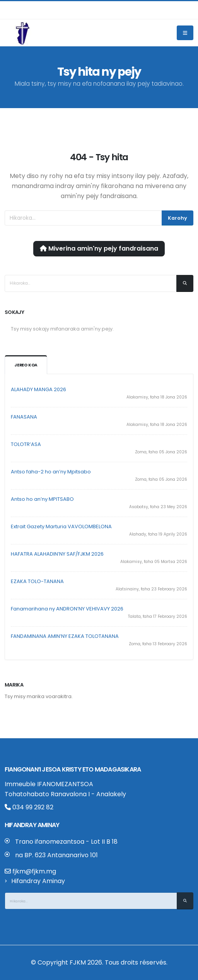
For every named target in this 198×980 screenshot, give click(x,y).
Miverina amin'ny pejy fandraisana (99, 248)
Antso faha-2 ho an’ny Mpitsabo (51, 472)
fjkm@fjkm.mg (34, 871)
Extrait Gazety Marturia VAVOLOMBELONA (61, 526)
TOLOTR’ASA (26, 444)
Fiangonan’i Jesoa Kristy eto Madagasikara (73, 769)
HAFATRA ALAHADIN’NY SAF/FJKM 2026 (57, 554)
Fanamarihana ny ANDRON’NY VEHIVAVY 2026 (67, 609)
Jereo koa (26, 365)
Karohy (178, 218)
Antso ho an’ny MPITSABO (42, 499)
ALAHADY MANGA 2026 (38, 389)
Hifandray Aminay (38, 881)
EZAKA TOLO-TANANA (37, 581)
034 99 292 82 (29, 807)
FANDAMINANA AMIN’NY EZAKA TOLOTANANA (65, 636)
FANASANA (24, 417)
